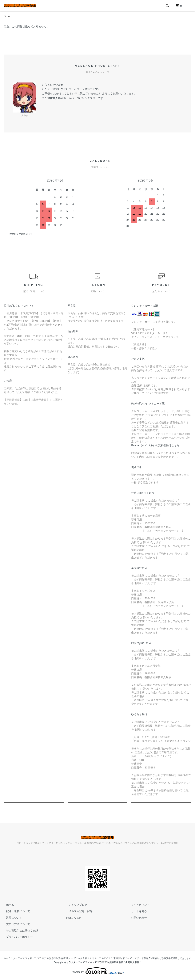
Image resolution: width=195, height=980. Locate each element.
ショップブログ (76, 905)
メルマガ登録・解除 (78, 912)
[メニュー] (189, 6)
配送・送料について (16, 912)
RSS (69, 918)
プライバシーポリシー (17, 937)
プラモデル (43, 959)
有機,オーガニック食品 (75, 959)
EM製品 (153, 959)
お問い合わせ (137, 918)
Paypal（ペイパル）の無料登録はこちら (155, 446)
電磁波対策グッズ (122, 959)
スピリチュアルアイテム (100, 959)
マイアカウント (138, 905)
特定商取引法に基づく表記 (20, 931)
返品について (12, 918)
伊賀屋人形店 (55, 98)
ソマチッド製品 (140, 959)
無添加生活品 (56, 959)
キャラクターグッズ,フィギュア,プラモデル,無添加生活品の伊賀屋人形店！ (103, 963)
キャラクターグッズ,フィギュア (20, 959)
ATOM (78, 918)
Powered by (97, 971)
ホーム (7, 16)
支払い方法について (16, 924)
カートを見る (137, 912)
